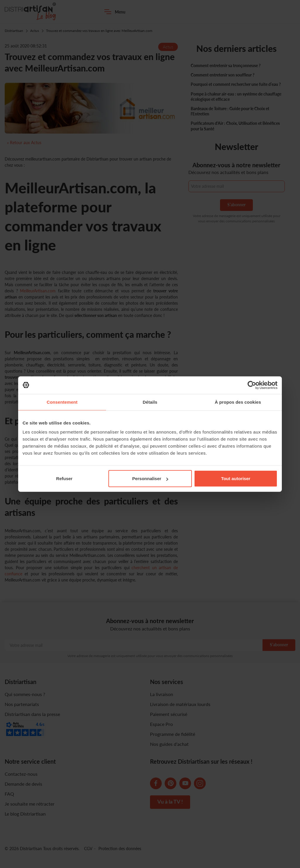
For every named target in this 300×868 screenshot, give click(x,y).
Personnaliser (150, 479)
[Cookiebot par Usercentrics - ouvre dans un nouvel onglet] (252, 385)
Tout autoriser (236, 479)
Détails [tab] (150, 402)
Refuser (64, 479)
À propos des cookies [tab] (238, 402)
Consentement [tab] (62, 402)
